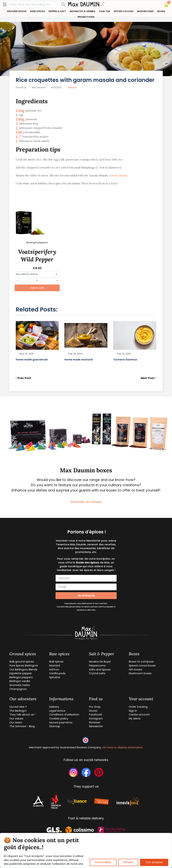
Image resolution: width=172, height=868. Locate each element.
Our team (16, 722)
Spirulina (55, 677)
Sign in (133, 711)
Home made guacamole (32, 360)
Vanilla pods (57, 673)
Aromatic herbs (20, 685)
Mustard (55, 666)
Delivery (54, 707)
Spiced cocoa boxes (142, 666)
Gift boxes (135, 670)
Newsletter (96, 726)
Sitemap (55, 726)
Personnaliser (103, 862)
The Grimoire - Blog (22, 726)
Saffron (54, 670)
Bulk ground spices (22, 662)
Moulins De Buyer (100, 662)
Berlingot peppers (21, 677)
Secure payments (61, 722)
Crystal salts (97, 673)
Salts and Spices (100, 670)
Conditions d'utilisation (64, 715)
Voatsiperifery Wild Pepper (37, 256)
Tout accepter (154, 862)
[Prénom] (86, 578)
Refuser (128, 862)
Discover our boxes (86, 502)
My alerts (135, 719)
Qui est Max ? (18, 707)
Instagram (96, 719)
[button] (166, 5)
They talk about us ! (22, 715)
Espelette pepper (21, 673)
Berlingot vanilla (20, 681)
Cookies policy (59, 719)
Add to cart (37, 288)
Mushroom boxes (140, 673)
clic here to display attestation (122, 747)
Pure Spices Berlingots (24, 666)
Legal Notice (57, 711)
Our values (16, 719)
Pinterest (95, 722)
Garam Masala (118, 175)
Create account (139, 715)
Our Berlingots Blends (23, 670)
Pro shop (95, 707)
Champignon (18, 689)
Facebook (95, 715)
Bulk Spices (56, 662)
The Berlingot (18, 711)
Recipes (72, 87)
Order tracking (138, 707)
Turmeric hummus (125, 360)
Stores (93, 711)
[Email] (86, 587)
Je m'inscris (86, 596)
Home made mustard (78, 360)
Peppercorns (97, 666)
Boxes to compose (141, 662)
